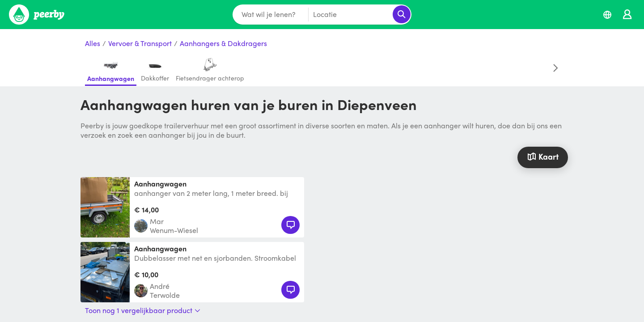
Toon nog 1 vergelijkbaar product (143, 310)
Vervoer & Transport (140, 44)
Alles (93, 44)
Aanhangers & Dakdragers (223, 44)
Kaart (542, 156)
